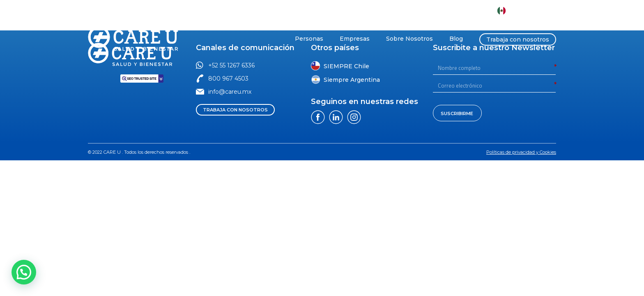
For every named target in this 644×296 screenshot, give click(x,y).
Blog (456, 39)
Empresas (355, 39)
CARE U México (530, 11)
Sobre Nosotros (409, 39)
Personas (309, 39)
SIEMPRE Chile (346, 66)
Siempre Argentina (352, 80)
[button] (234, 11)
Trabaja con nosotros (518, 39)
